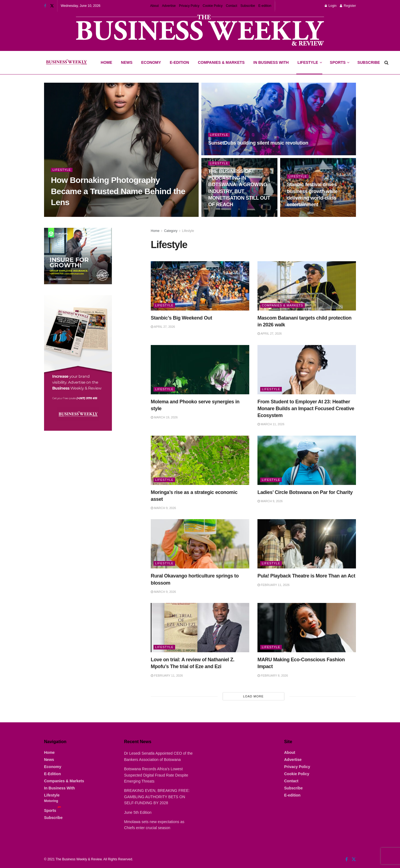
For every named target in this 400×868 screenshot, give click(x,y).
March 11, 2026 (271, 424)
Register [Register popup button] (348, 6)
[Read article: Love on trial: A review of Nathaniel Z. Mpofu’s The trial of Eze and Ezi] (200, 628)
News (127, 62)
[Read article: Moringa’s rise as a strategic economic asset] (200, 460)
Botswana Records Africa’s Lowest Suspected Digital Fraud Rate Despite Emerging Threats (156, 775)
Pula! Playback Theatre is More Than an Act (306, 576)
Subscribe (248, 6)
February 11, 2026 (273, 585)
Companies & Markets (221, 62)
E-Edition (179, 62)
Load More (253, 696)
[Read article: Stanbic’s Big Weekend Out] (200, 286)
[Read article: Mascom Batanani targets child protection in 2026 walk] (307, 286)
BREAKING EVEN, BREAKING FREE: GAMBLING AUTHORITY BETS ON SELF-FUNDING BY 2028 (157, 797)
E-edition (265, 6)
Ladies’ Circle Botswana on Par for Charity (305, 492)
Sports (340, 58)
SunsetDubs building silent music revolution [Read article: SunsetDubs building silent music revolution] (258, 143)
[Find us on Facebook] (347, 859)
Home (106, 62)
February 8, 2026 (273, 676)
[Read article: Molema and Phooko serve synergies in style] (200, 370)
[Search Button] (386, 63)
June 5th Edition (138, 812)
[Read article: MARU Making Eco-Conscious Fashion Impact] (307, 628)
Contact (231, 6)
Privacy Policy (189, 6)
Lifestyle (308, 62)
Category (171, 231)
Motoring (51, 801)
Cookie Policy (213, 6)
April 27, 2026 (163, 327)
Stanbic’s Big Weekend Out (181, 318)
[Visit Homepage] (66, 63)
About (154, 6)
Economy (151, 62)
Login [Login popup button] (331, 6)
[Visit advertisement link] (200, 31)
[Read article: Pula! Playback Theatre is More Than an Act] (307, 544)
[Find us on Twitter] (354, 859)
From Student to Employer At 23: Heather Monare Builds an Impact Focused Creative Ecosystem (306, 409)
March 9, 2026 (163, 508)
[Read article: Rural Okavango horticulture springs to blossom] (200, 544)
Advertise (169, 6)
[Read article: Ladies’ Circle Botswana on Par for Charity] (307, 460)
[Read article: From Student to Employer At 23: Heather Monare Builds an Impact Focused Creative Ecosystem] (307, 370)
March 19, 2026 (164, 417)
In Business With (271, 62)
